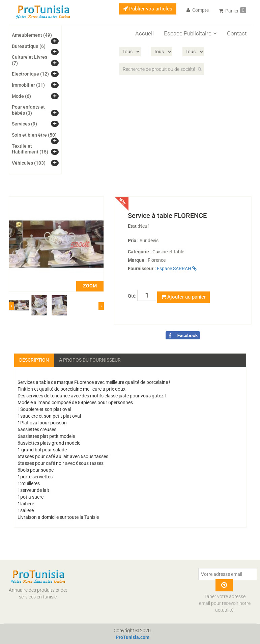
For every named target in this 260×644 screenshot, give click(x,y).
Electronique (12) (30, 74)
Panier (233, 10)
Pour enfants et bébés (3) (28, 110)
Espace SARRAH (177, 269)
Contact (237, 33)
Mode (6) (21, 96)
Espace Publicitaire (190, 33)
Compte (198, 10)
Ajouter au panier (183, 297)
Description (34, 360)
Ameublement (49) (32, 35)
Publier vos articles (148, 9)
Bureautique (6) (29, 46)
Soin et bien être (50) (34, 135)
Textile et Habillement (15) (30, 149)
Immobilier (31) (28, 85)
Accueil (145, 33)
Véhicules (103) (29, 163)
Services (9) (24, 124)
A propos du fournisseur (90, 360)
